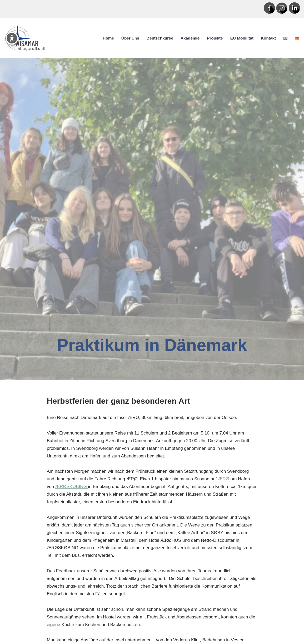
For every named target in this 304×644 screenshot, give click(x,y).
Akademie (190, 38)
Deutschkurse (160, 38)
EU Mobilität (242, 38)
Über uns (130, 38)
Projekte (215, 38)
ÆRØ (224, 479)
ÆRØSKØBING (72, 487)
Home (108, 38)
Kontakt (268, 38)
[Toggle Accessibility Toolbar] (12, 35)
